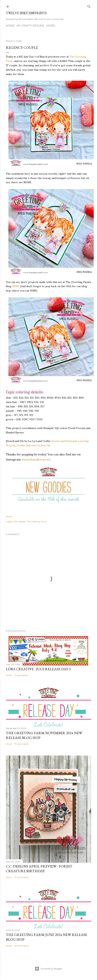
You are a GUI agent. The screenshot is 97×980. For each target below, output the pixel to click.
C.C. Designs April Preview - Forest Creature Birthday (39, 869)
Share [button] (9, 516)
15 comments (22, 946)
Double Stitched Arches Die (34, 445)
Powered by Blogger (48, 969)
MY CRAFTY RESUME (31, 26)
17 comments (22, 744)
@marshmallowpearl (36, 459)
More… (52, 26)
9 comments (21, 675)
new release (20, 521)
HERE (15, 286)
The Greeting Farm (37, 521)
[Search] (89, 6)
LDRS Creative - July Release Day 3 (38, 669)
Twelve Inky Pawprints (26, 13)
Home (10, 26)
